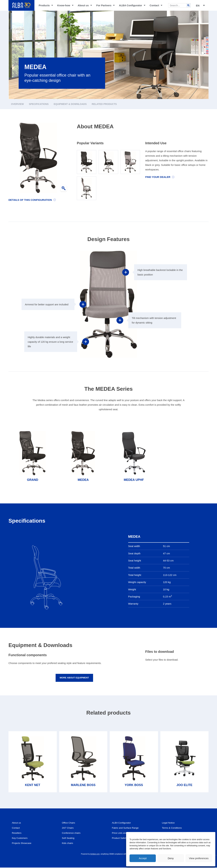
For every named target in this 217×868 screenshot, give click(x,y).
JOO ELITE (184, 785)
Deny (171, 858)
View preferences (199, 858)
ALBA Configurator (132, 5)
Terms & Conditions (173, 828)
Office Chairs (69, 823)
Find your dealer (158, 177)
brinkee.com (95, 855)
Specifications (39, 104)
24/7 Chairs (68, 828)
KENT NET (33, 785)
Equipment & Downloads (70, 104)
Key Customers (21, 839)
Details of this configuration (30, 200)
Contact (156, 5)
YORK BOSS (134, 785)
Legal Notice (169, 823)
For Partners (105, 5)
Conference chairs (72, 833)
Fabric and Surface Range (127, 828)
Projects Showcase (23, 844)
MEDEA (83, 480)
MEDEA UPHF (134, 480)
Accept (143, 858)
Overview (17, 104)
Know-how (65, 5)
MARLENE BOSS (83, 785)
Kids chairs (68, 844)
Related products (104, 104)
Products (46, 5)
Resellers (17, 833)
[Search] (188, 5)
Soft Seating (69, 839)
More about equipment (74, 678)
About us (85, 5)
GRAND (33, 480)
